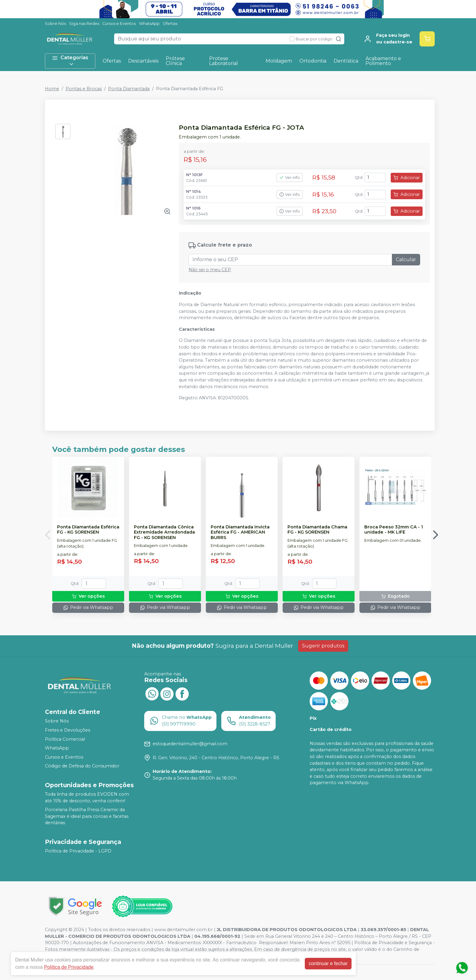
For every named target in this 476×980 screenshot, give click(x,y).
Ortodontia (313, 61)
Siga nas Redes (84, 24)
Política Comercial (65, 739)
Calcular (406, 260)
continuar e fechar (328, 963)
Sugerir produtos (323, 646)
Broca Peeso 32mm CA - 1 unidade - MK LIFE (394, 530)
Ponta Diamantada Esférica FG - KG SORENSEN (88, 530)
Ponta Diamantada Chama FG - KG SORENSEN (317, 530)
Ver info (290, 178)
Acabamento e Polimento (383, 61)
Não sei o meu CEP (210, 270)
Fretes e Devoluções (68, 730)
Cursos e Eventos (119, 24)
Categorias (70, 61)
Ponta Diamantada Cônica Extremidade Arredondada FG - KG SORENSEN (164, 532)
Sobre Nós (55, 24)
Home (52, 89)
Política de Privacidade (69, 967)
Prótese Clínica (175, 61)
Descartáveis (143, 61)
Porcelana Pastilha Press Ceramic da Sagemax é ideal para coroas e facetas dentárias (87, 816)
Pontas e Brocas (84, 89)
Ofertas (170, 24)
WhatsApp (149, 24)
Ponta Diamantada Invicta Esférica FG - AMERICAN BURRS (240, 532)
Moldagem (279, 61)
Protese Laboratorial (224, 61)
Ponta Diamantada (129, 89)
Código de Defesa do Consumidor (82, 766)
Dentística (346, 61)
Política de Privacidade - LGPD (78, 851)
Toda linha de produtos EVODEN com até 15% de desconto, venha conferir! (87, 797)
